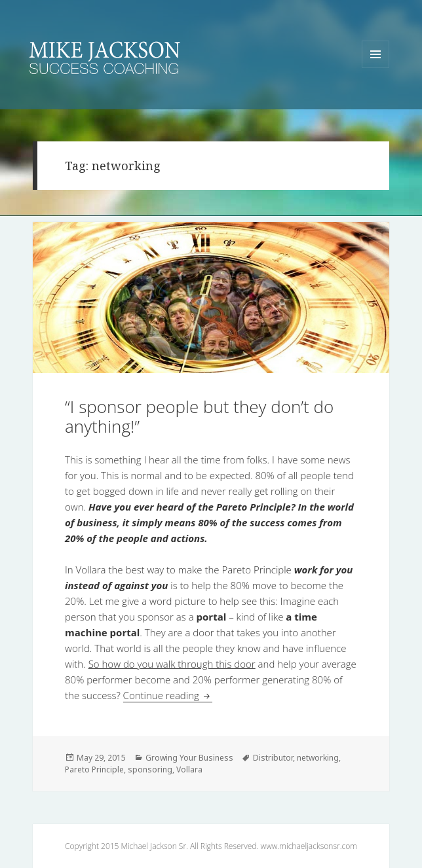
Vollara (189, 769)
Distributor (273, 758)
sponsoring (150, 769)
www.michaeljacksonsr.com (308, 846)
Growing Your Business (189, 758)
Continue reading (168, 695)
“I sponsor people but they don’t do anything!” (199, 416)
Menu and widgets (376, 68)
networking (318, 758)
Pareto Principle (94, 769)
